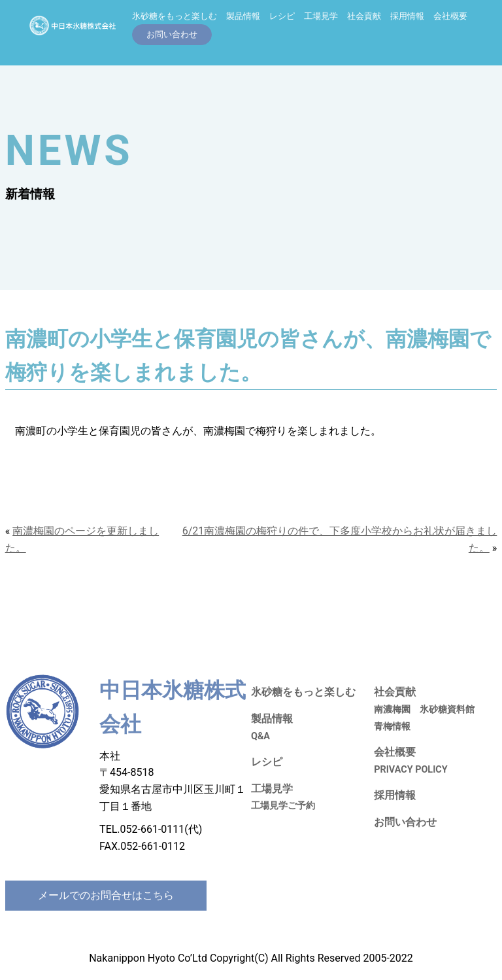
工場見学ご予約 (283, 806)
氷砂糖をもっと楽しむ (175, 16)
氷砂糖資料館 (447, 709)
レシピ (282, 16)
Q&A (260, 736)
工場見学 (321, 16)
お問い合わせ (405, 822)
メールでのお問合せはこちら (106, 895)
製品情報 (243, 16)
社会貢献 (364, 16)
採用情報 (407, 16)
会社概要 (450, 16)
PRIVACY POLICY (411, 770)
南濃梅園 (392, 709)
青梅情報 (392, 726)
